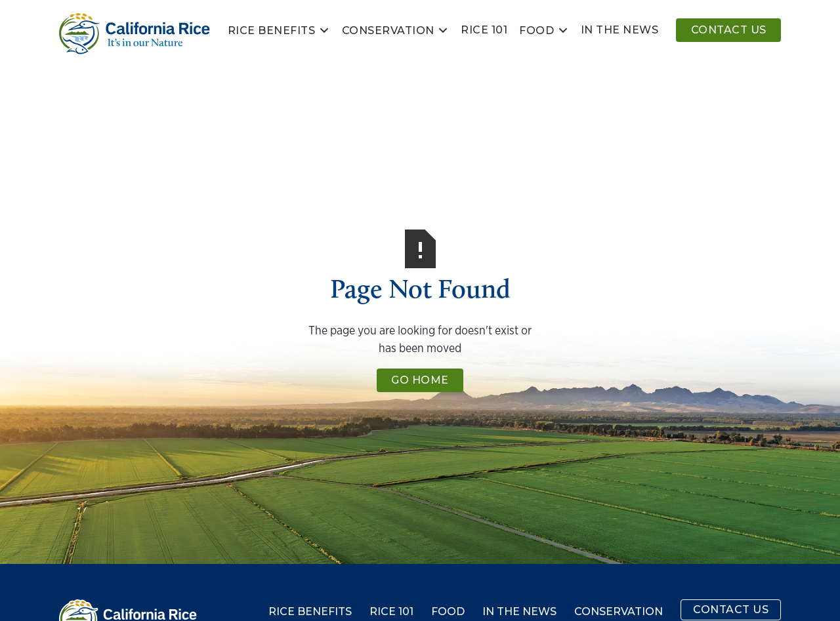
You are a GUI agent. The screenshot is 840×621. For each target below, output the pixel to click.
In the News (519, 612)
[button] (279, 30)
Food (536, 31)
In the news (620, 30)
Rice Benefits (272, 31)
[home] (135, 34)
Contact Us (729, 30)
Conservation (388, 31)
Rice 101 (484, 30)
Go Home (420, 380)
